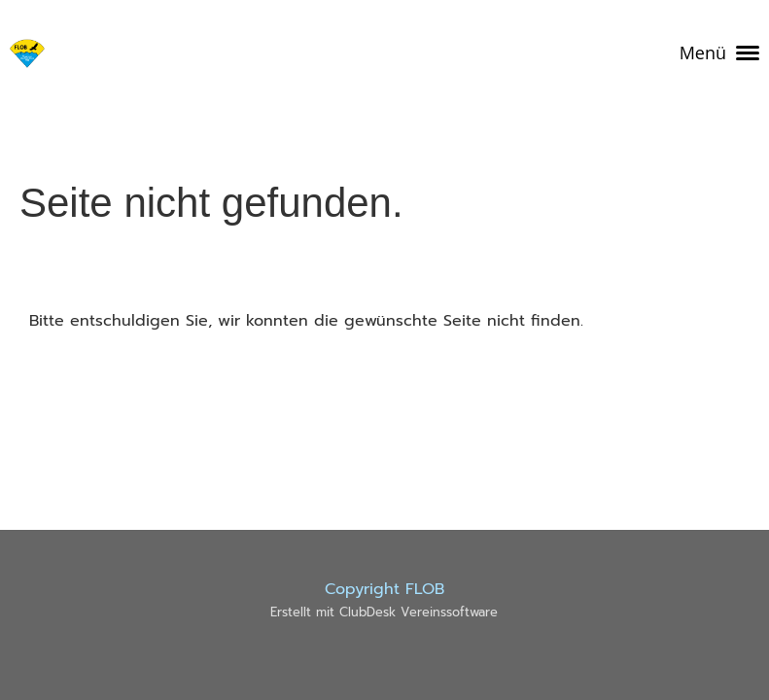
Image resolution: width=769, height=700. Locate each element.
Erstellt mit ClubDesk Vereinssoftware (384, 612)
